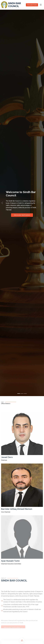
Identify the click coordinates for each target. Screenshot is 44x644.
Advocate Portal (32, 5)
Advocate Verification (22, 215)
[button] (2, 203)
